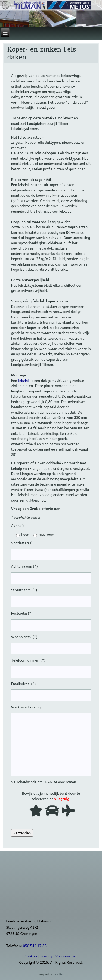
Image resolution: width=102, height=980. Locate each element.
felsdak (24, 380)
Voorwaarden (67, 956)
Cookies (31, 956)
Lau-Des (58, 974)
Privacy (46, 956)
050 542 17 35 (35, 946)
